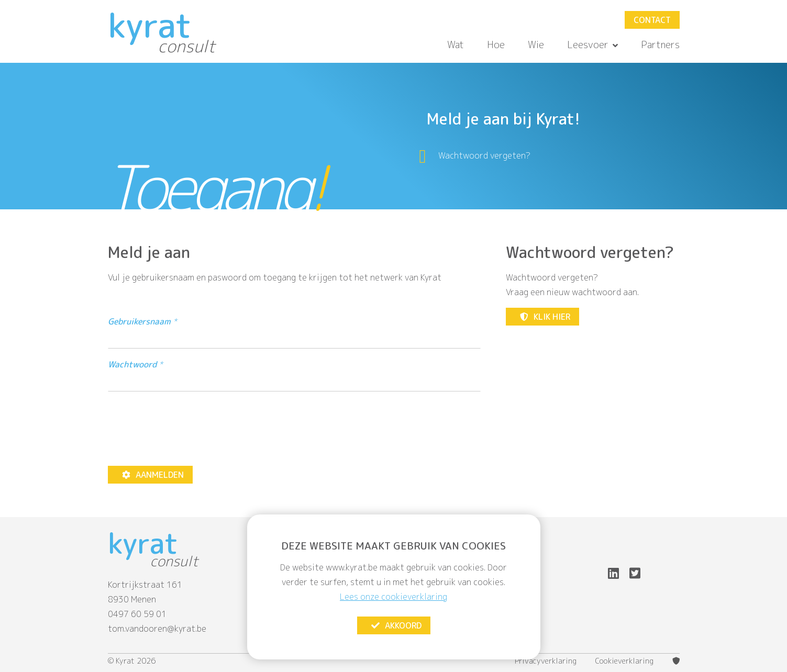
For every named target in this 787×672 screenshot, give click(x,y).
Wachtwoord (132, 364)
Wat (456, 44)
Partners (660, 44)
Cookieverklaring (624, 661)
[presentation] (187, 429)
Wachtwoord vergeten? (484, 155)
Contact (652, 20)
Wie (536, 44)
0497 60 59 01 (137, 614)
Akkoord (396, 625)
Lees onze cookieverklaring (393, 597)
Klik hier (545, 317)
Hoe (496, 44)
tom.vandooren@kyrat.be (157, 629)
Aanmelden (152, 475)
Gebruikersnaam (139, 321)
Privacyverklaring (546, 661)
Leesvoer (592, 44)
